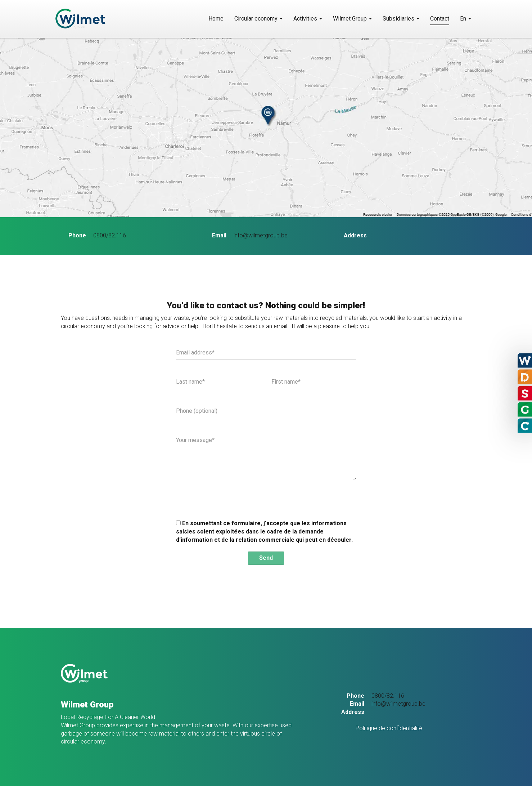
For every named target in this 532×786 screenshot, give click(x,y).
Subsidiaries (401, 19)
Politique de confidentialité (389, 728)
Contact (440, 19)
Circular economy (258, 19)
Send (266, 558)
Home (216, 19)
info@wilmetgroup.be (261, 235)
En (466, 19)
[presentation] (231, 500)
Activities (308, 19)
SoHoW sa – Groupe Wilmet (101, 19)
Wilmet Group (352, 19)
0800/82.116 (110, 235)
